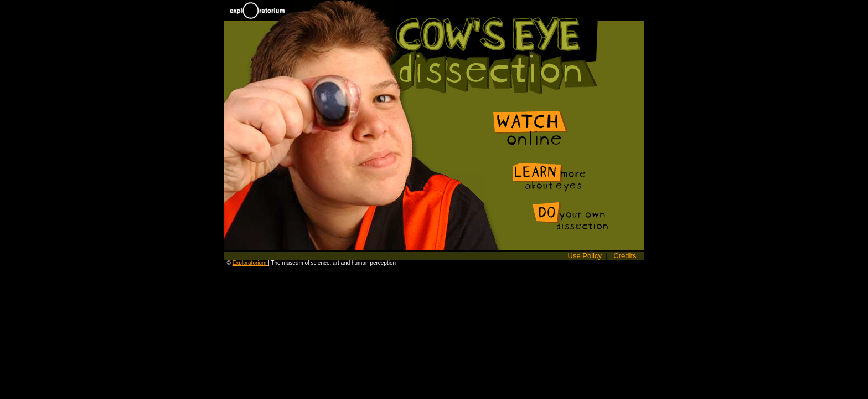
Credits (626, 256)
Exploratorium (250, 263)
